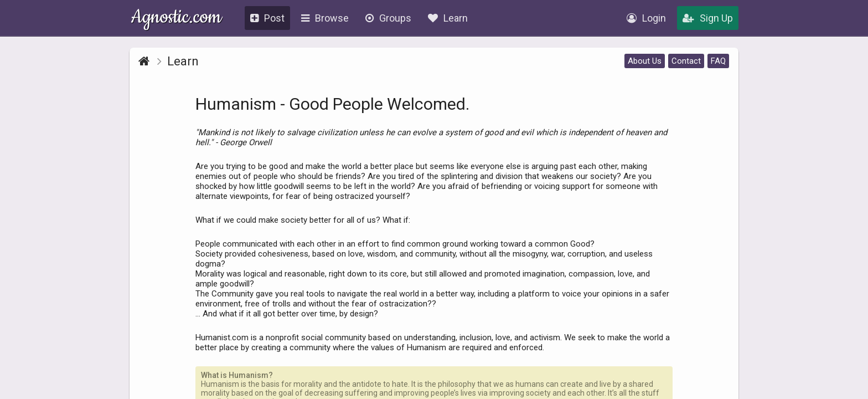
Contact (686, 61)
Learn (448, 18)
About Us (645, 61)
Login (646, 18)
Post (267, 18)
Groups (388, 18)
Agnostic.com (176, 19)
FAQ (718, 61)
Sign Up (708, 18)
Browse (325, 18)
